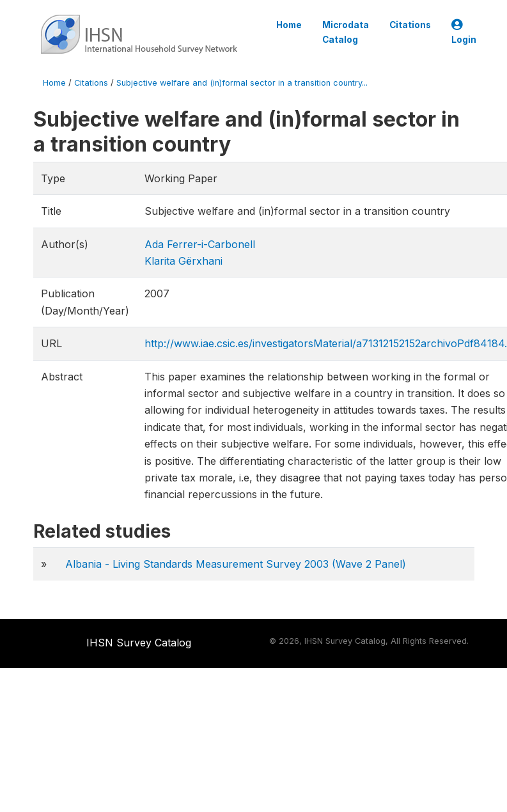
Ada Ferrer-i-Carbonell (200, 244)
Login (464, 32)
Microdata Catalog (346, 32)
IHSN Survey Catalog (139, 643)
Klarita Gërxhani (183, 261)
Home (289, 25)
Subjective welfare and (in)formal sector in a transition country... (242, 83)
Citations (410, 25)
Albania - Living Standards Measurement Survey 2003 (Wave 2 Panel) (236, 564)
